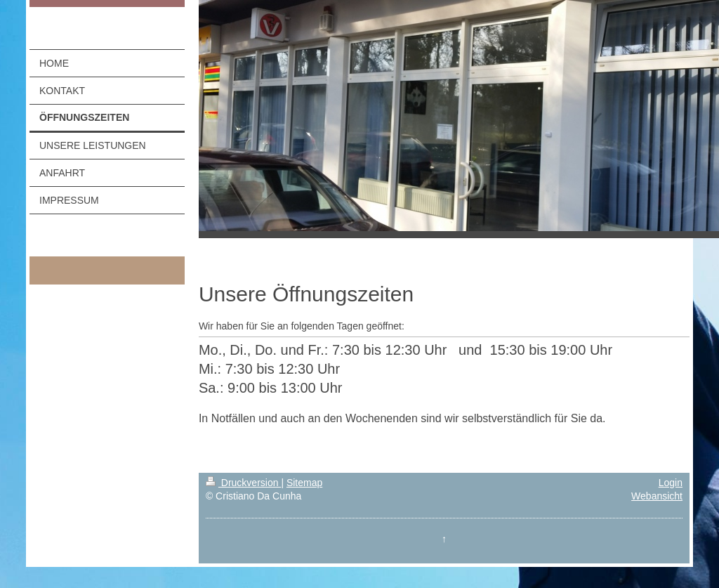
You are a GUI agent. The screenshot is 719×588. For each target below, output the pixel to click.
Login (671, 483)
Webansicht (657, 496)
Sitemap (304, 483)
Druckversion (243, 483)
